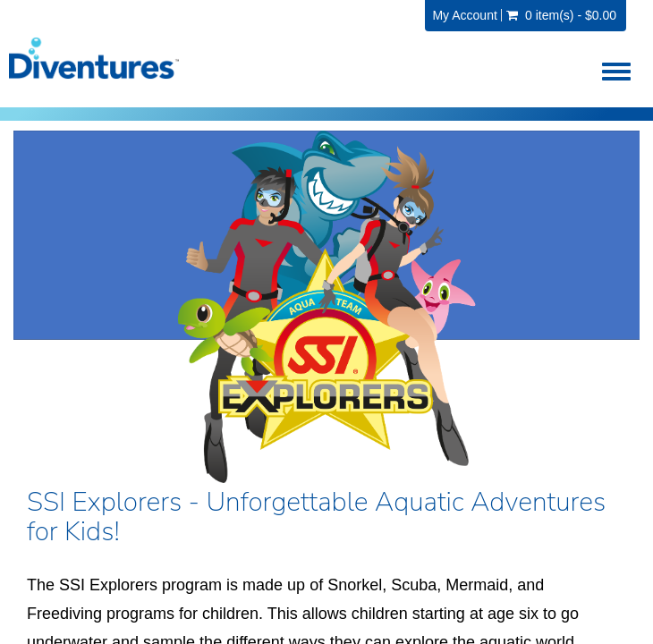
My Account (464, 15)
